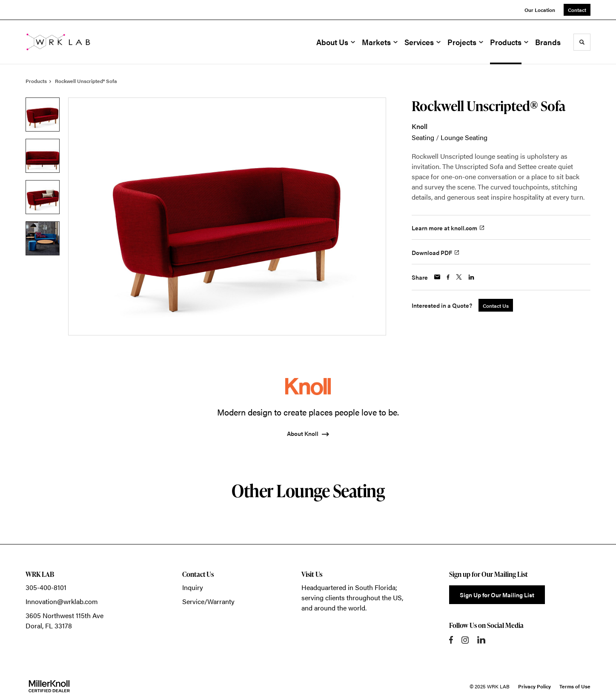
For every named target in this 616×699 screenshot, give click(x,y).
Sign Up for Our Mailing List (497, 595)
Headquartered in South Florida (348, 587)
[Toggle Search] (582, 42)
